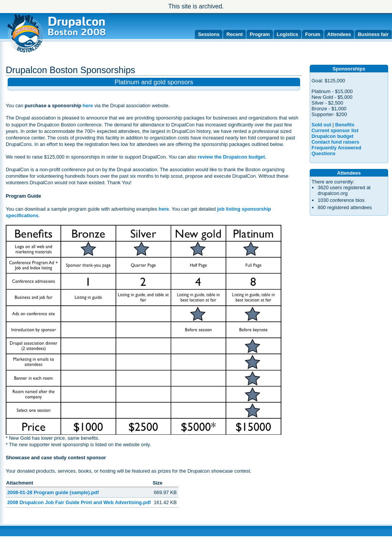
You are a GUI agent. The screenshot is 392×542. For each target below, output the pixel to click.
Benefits (345, 125)
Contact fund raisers (335, 142)
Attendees (339, 34)
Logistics (287, 34)
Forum (313, 34)
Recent (234, 34)
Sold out (321, 125)
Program (260, 34)
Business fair (373, 34)
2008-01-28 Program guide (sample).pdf (53, 492)
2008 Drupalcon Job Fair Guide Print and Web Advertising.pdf (79, 502)
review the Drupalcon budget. (232, 157)
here (88, 106)
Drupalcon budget (332, 136)
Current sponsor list (335, 130)
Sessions (209, 34)
